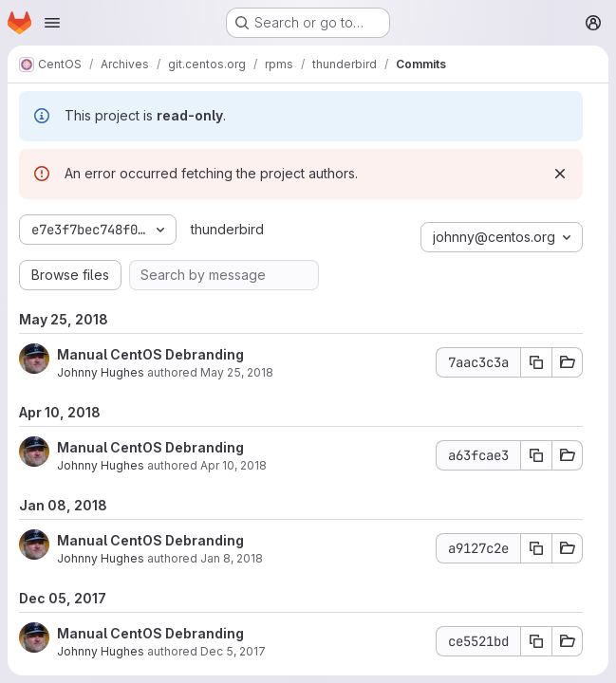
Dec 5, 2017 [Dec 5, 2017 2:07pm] (233, 651)
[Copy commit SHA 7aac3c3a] (536, 362)
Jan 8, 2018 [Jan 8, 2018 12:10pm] (232, 558)
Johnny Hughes (101, 372)
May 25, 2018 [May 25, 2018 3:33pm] (237, 372)
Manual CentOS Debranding (150, 354)
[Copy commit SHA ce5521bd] (536, 641)
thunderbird (227, 229)
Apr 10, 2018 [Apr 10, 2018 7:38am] (233, 465)
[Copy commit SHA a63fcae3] (536, 455)
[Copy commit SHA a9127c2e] (536, 548)
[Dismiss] (560, 174)
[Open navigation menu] (52, 23)
